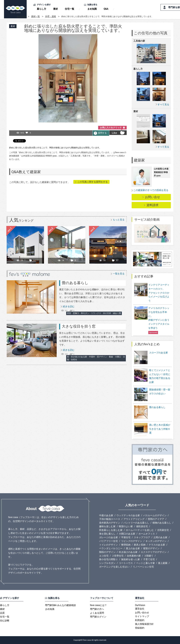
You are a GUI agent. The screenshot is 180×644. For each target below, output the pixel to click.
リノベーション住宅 (143, 567)
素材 (55, 9)
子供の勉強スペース (110, 519)
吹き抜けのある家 (128, 552)
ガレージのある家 (108, 537)
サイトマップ (142, 616)
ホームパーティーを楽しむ (140, 530)
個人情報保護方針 (144, 624)
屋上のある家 (133, 548)
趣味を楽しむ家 (107, 526)
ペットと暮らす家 (145, 563)
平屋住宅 (126, 537)
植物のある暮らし (162, 523)
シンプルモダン (107, 563)
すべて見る (163, 104)
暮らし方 (41, 9)
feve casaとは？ (98, 605)
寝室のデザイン (151, 548)
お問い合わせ (142, 613)
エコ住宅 (104, 556)
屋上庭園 (163, 563)
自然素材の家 (134, 556)
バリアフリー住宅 (108, 541)
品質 (2, 613)
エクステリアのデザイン (154, 552)
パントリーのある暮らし (136, 523)
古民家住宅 (163, 530)
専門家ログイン (98, 617)
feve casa (21, 16)
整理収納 (126, 545)
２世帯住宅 (118, 556)
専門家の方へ (97, 609)
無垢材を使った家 (130, 559)
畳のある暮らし (75, 283)
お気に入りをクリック (111, 128)
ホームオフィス (147, 534)
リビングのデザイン (132, 541)
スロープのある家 (151, 358)
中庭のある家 (106, 515)
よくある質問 (97, 613)
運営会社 (140, 609)
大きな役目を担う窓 (79, 326)
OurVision (140, 605)
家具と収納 (140, 545)
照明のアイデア (156, 519)
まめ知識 (92, 9)
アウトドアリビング (134, 519)
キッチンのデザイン (156, 541)
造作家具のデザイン (110, 523)
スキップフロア (142, 537)
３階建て (149, 556)
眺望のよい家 (126, 526)
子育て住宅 (149, 559)
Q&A (106, 9)
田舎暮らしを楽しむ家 (111, 530)
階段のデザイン (107, 552)
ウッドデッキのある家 (128, 515)
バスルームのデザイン (155, 515)
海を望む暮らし (107, 534)
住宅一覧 (69, 9)
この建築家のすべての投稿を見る (151, 190)
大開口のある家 (127, 534)
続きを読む (69, 306)
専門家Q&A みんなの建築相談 (60, 605)
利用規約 (140, 620)
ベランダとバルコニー (111, 548)
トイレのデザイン (108, 545)
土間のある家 (160, 537)
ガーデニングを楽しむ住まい (114, 567)
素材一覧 (35, 16)
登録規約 (140, 628)
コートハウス (126, 563)
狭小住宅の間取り (108, 559)
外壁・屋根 (51, 16)
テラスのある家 (157, 545)
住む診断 (5, 621)
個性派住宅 (142, 526)
